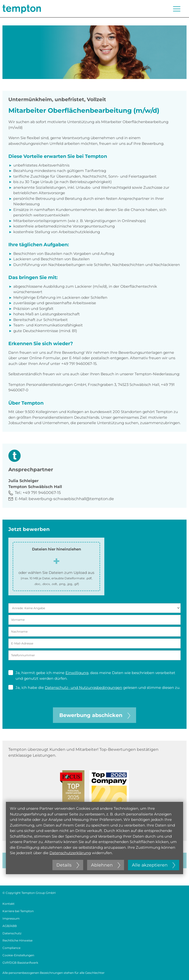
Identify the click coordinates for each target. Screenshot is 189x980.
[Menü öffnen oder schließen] (177, 9)
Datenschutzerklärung (70, 853)
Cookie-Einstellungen (18, 955)
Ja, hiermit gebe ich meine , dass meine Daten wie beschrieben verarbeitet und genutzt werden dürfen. (92, 675)
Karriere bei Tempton (18, 911)
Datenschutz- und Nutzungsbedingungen (83, 688)
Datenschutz (12, 933)
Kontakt (8, 904)
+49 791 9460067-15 (42, 493)
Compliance (11, 948)
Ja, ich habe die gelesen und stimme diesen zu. (94, 687)
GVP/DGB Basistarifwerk (20, 963)
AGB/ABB (10, 926)
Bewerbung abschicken (95, 715)
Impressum (11, 918)
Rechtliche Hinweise (17, 940)
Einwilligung (77, 673)
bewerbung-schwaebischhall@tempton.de (71, 499)
